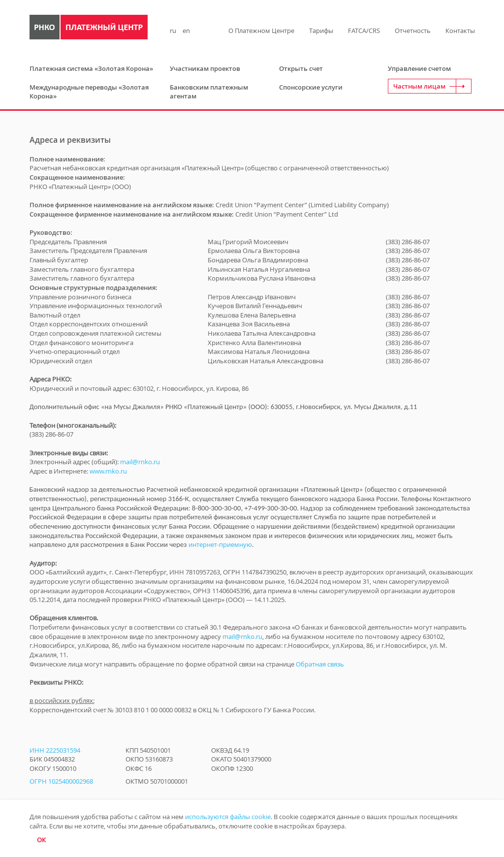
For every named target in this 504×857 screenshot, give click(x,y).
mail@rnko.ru (140, 462)
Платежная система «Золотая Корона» (91, 68)
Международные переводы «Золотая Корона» (89, 92)
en (186, 31)
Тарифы (321, 31)
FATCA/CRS (364, 31)
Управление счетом (419, 68)
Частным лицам (419, 86)
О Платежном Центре (261, 31)
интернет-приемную (220, 544)
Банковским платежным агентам (209, 92)
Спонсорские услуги (311, 87)
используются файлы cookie (228, 817)
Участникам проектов (205, 68)
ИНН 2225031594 (55, 750)
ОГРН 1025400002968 (61, 781)
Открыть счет (301, 68)
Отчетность (413, 31)
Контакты (460, 31)
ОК (41, 840)
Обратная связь (320, 664)
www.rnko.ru (108, 471)
